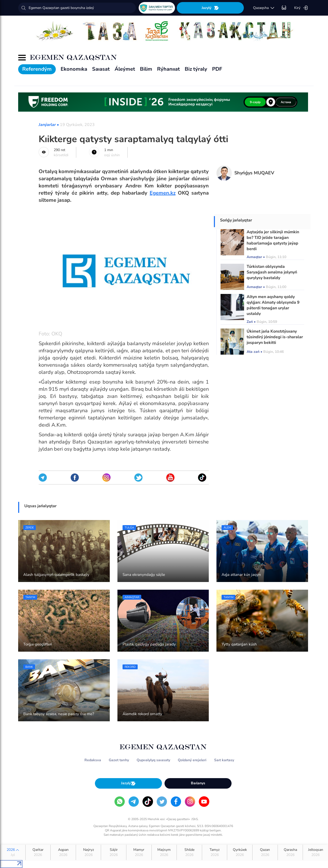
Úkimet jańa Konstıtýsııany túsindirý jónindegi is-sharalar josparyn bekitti (275, 337)
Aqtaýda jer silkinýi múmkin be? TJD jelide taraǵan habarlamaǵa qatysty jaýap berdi (273, 240)
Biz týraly (196, 69)
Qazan (265, 852)
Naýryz (89, 852)
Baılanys (198, 783)
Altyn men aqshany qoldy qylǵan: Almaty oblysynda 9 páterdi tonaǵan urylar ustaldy (273, 305)
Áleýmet (125, 69)
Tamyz (215, 852)
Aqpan (63, 852)
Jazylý (210, 8)
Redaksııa (93, 760)
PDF (217, 69)
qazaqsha (264, 8)
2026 (13, 852)
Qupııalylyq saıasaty (153, 760)
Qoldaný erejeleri (192, 760)
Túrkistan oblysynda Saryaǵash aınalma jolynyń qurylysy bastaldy (272, 272)
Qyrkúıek (240, 852)
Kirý (301, 8)
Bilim (146, 69)
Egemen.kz (163, 193)
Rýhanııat (168, 69)
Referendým (37, 69)
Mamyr (139, 852)
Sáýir (114, 852)
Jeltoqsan (315, 852)
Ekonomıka (74, 69)
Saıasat (101, 69)
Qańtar (38, 852)
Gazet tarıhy (119, 760)
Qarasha (290, 852)
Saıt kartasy (224, 760)
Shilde (189, 852)
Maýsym (164, 852)
